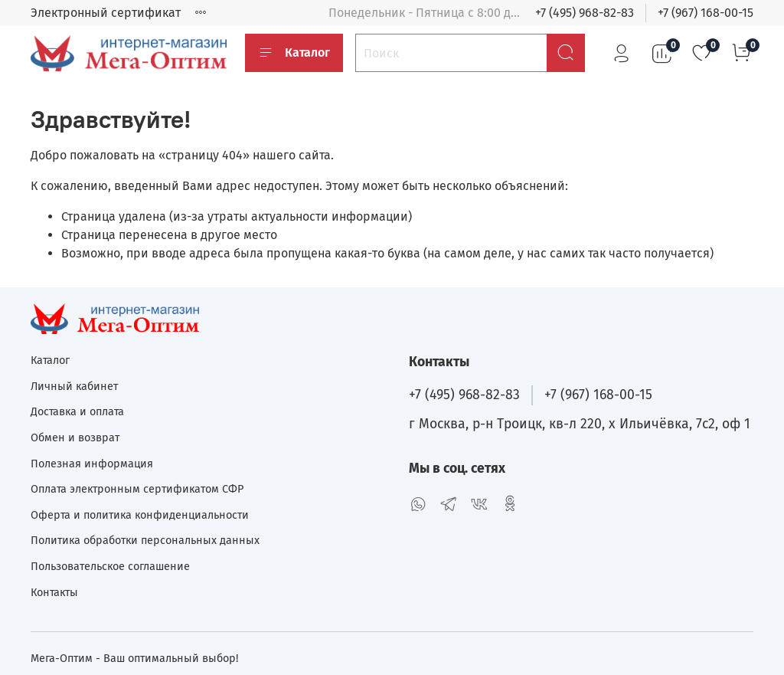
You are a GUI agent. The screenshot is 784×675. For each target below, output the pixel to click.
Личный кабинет (74, 387)
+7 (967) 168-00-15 (706, 13)
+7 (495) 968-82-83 (585, 13)
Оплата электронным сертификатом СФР (137, 489)
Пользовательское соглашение (110, 567)
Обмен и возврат (75, 438)
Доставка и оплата (77, 412)
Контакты (54, 593)
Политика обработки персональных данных (145, 541)
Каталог (294, 53)
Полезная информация (92, 464)
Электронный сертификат (106, 13)
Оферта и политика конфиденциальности (140, 515)
